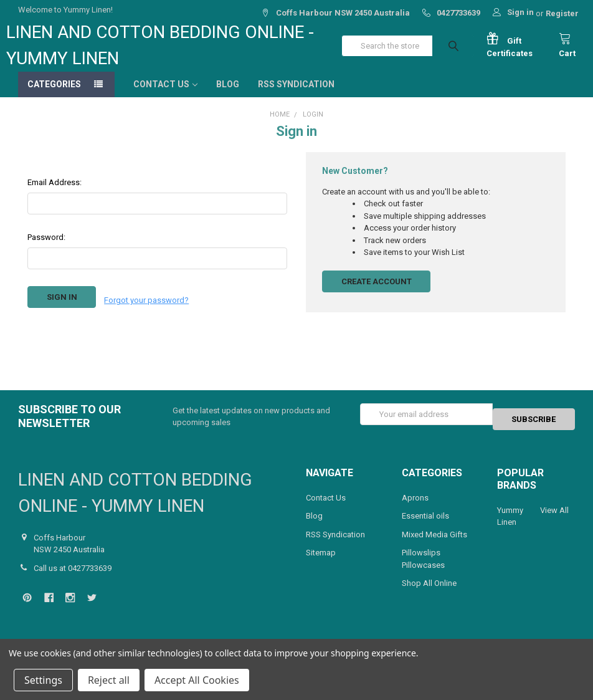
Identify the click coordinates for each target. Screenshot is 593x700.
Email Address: (55, 195)
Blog (228, 97)
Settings (43, 680)
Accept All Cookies (197, 680)
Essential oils (425, 526)
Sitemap (321, 563)
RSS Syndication (296, 97)
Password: (46, 250)
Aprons (415, 508)
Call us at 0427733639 (73, 578)
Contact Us (165, 97)
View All (554, 520)
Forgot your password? (146, 309)
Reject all (109, 680)
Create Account (377, 294)
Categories (54, 97)
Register (562, 13)
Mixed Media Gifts (434, 544)
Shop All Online (429, 594)
